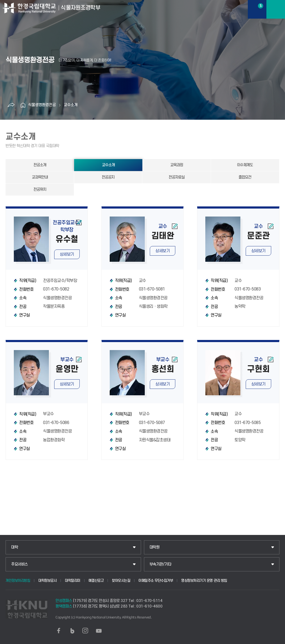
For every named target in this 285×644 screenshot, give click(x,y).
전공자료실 (177, 177)
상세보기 (67, 254)
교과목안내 (40, 177)
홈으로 (23, 105)
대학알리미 (73, 581)
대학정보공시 (47, 581)
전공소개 (40, 165)
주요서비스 (20, 564)
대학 (14, 547)
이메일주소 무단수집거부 (156, 581)
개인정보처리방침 (18, 581)
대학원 (155, 547)
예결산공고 (96, 581)
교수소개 (71, 105)
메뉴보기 (276, 9)
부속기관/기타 (160, 564)
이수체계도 (245, 165)
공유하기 (11, 105)
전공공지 (108, 177)
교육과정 (177, 165)
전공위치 (40, 190)
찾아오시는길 (121, 581)
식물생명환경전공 (42, 105)
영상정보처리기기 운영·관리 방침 (204, 581)
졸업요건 (245, 177)
